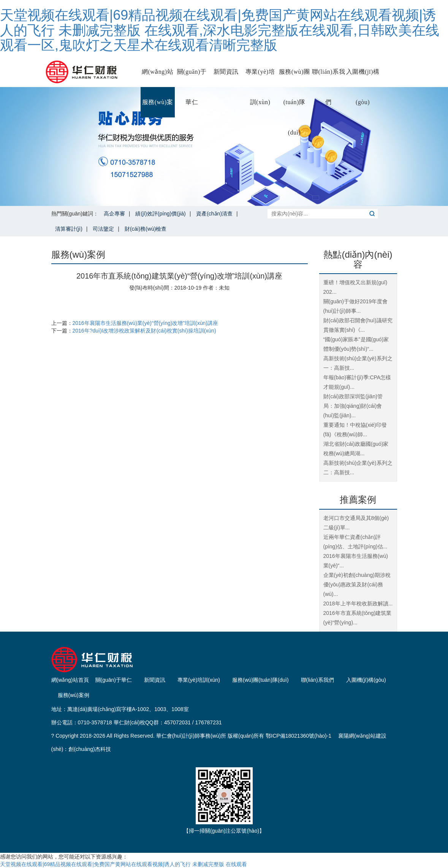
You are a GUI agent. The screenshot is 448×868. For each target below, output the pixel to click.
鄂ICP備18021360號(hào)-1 (298, 736)
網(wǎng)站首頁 (158, 78)
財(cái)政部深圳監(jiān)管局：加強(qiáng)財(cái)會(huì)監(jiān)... (353, 406)
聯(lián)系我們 (328, 78)
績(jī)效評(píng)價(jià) (160, 214)
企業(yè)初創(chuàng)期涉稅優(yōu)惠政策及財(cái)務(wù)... (357, 584)
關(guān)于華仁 (192, 78)
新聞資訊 (226, 72)
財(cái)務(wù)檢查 (146, 229)
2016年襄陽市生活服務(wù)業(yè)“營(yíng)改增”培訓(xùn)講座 (145, 323)
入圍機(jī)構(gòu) (363, 78)
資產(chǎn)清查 (214, 214)
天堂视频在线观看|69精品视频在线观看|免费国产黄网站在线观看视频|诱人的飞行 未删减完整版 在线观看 (123, 864)
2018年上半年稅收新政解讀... (358, 603)
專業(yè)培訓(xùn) (260, 78)
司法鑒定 (103, 229)
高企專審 (114, 214)
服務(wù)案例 (158, 108)
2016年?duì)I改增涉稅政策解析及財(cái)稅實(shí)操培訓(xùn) (144, 331)
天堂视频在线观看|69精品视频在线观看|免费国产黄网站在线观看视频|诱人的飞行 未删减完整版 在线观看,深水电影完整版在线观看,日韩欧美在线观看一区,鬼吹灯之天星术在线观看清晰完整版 (220, 30)
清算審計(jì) (69, 229)
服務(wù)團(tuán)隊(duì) (294, 78)
